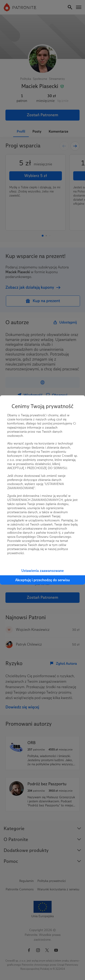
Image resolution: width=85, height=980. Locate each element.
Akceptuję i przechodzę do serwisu (42, 580)
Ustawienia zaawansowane (42, 571)
